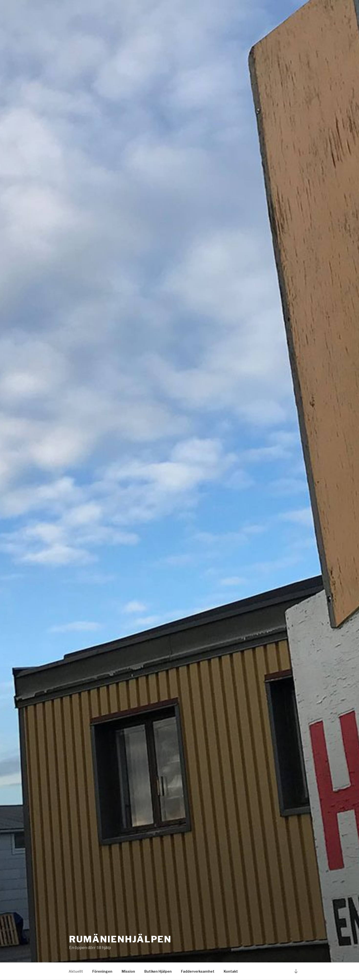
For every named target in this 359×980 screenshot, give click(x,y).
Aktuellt (76, 971)
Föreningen (102, 971)
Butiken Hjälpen (158, 971)
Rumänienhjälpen (120, 939)
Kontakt (231, 971)
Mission (128, 971)
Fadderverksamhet (198, 971)
